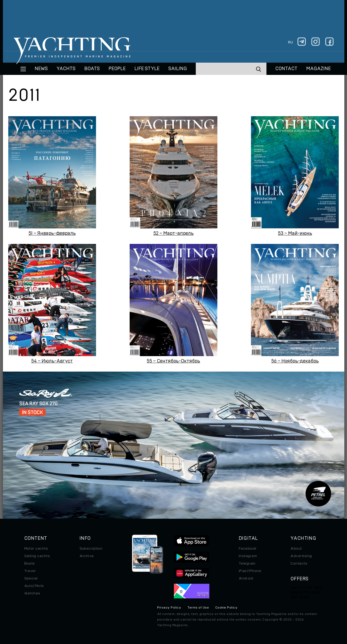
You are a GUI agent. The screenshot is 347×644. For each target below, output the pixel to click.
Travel (30, 571)
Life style (147, 69)
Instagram (248, 556)
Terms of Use (198, 607)
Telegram (247, 563)
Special (31, 578)
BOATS (92, 69)
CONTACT (286, 69)
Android (246, 578)
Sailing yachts (37, 556)
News (41, 69)
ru (290, 42)
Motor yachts (36, 549)
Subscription (91, 549)
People (117, 69)
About (296, 549)
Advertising (301, 556)
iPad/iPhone (250, 571)
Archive (87, 556)
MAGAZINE (318, 69)
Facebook (248, 549)
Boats (30, 563)
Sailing (178, 69)
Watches (32, 593)
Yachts (66, 69)
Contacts (299, 563)
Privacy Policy (169, 607)
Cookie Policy (226, 607)
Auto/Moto (34, 586)
